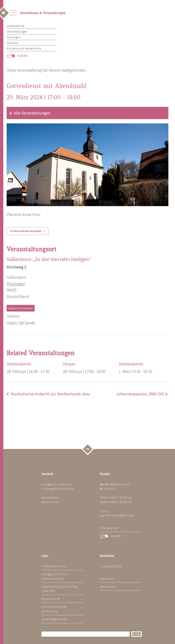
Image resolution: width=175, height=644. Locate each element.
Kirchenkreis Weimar (54, 566)
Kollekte (23, 56)
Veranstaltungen (17, 31)
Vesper (69, 364)
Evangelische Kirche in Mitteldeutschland (55, 576)
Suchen (137, 634)
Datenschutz (108, 586)
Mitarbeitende (109, 528)
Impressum (107, 579)
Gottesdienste (15, 26)
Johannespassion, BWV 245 (140, 394)
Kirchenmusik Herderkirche (24, 48)
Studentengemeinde (54, 619)
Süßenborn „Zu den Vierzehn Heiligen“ (49, 259)
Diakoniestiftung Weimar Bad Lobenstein (60, 589)
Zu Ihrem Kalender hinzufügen (26, 231)
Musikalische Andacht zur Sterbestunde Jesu (50, 394)
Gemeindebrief (51, 599)
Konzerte (12, 43)
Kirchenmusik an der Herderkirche (54, 609)
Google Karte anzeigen (21, 308)
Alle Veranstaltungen (32, 113)
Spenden (116, 536)
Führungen (13, 37)
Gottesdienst (19, 364)
